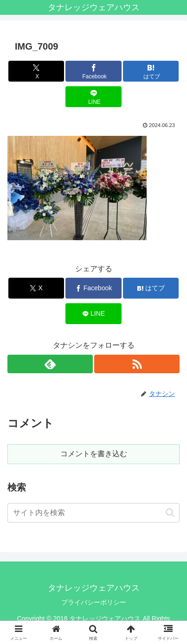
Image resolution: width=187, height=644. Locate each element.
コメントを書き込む (94, 454)
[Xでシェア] (36, 71)
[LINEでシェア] (93, 97)
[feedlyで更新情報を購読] (50, 364)
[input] (93, 513)
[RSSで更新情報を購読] (137, 364)
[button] (170, 513)
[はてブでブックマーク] (151, 71)
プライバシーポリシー (94, 602)
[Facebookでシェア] (93, 71)
